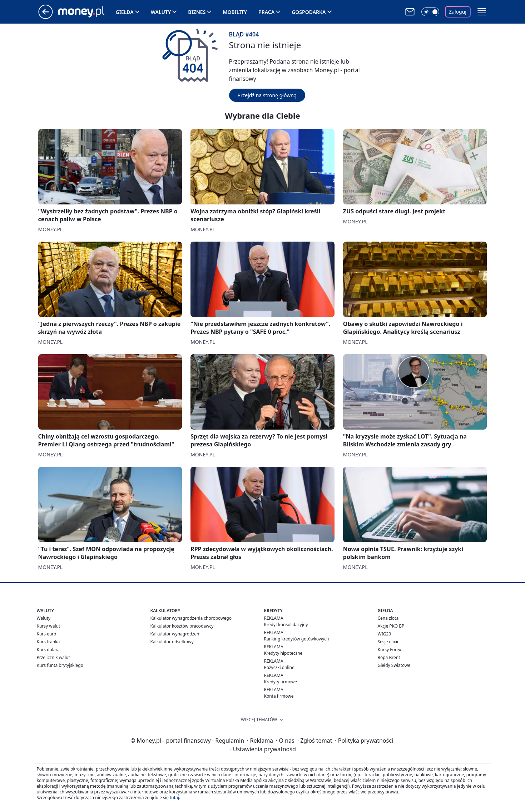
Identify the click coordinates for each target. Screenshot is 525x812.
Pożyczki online (279, 667)
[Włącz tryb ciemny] (430, 12)
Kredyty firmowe (281, 682)
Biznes (197, 12)
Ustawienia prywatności (263, 749)
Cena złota (388, 618)
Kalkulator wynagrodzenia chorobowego (191, 618)
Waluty (161, 12)
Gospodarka (309, 12)
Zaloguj (458, 12)
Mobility (235, 12)
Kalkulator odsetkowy (172, 642)
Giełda (125, 12)
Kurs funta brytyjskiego (60, 665)
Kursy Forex (390, 650)
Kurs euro (47, 634)
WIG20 (385, 634)
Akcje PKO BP (391, 626)
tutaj (174, 798)
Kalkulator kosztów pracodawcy (182, 626)
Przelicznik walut (53, 657)
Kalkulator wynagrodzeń (175, 634)
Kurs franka (48, 642)
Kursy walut (49, 626)
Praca (266, 12)
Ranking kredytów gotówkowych (297, 639)
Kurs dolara (48, 650)
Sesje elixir (388, 642)
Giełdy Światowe (394, 665)
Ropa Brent (389, 657)
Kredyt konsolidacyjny (286, 625)
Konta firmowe (279, 696)
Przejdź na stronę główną (267, 95)
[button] (482, 12)
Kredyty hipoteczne (283, 653)
